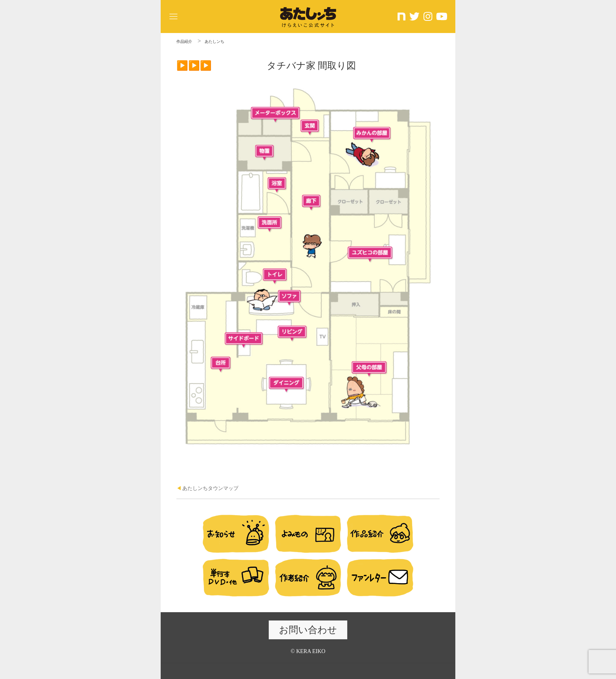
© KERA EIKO (308, 651)
